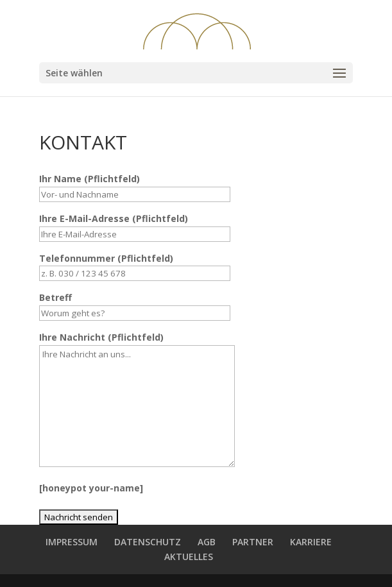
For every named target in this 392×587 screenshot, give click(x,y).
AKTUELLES (189, 557)
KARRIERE (311, 542)
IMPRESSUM (72, 542)
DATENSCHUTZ (148, 542)
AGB (207, 542)
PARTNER (253, 542)
